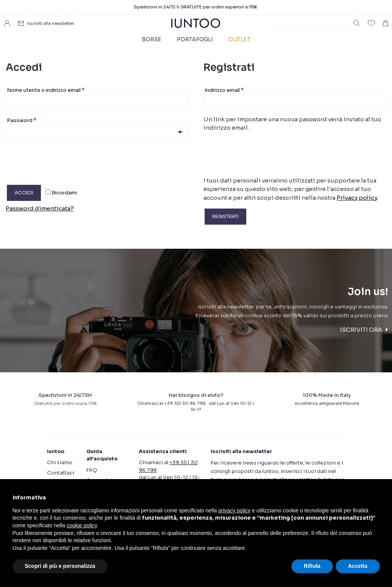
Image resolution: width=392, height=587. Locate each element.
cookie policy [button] (82, 525)
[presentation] (64, 160)
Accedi (24, 193)
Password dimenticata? (40, 208)
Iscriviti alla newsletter (51, 23)
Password (22, 120)
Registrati (225, 216)
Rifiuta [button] (312, 566)
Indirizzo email (224, 90)
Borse (152, 39)
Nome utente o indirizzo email (46, 90)
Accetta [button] (358, 566)
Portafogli (195, 39)
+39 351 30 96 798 (186, 403)
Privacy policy (357, 198)
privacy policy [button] (234, 510)
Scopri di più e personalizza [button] (60, 566)
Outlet (239, 39)
